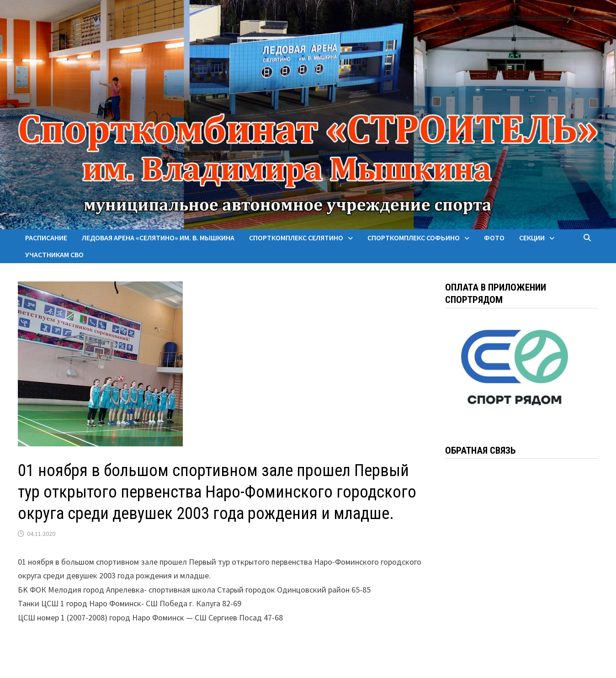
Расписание (46, 238)
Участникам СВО (54, 254)
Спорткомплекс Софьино (414, 238)
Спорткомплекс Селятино (296, 238)
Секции (532, 238)
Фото (494, 238)
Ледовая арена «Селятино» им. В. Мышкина (158, 238)
